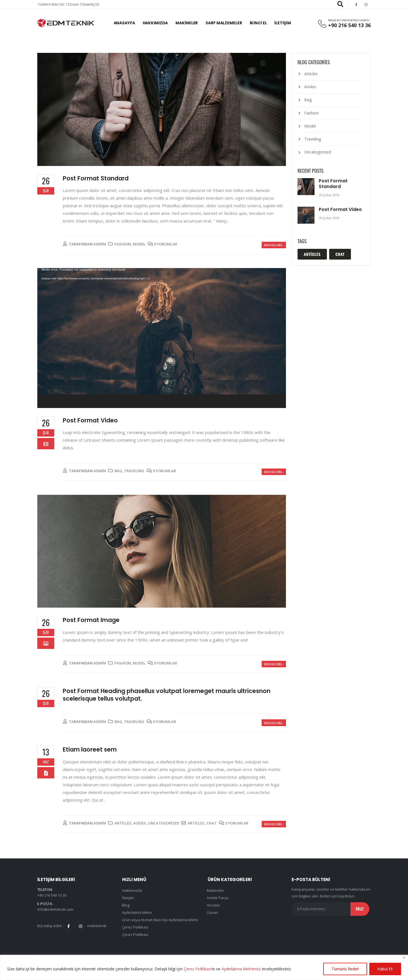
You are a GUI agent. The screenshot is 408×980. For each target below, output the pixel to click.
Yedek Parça (218, 898)
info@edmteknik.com (55, 909)
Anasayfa (124, 23)
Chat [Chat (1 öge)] (340, 254)
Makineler (187, 23)
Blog (126, 905)
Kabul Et (385, 969)
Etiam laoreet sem (90, 749)
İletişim (283, 23)
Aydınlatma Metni (137, 912)
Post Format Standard (96, 178)
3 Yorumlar (237, 823)
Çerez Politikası (198, 969)
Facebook (68, 926)
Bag (118, 471)
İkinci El (258, 23)
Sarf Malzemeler (224, 23)
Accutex (213, 905)
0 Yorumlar (166, 244)
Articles (123, 823)
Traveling (134, 471)
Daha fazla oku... (274, 245)
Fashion (123, 244)
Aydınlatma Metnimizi (241, 969)
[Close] (404, 958)
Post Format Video (90, 420)
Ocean (212, 912)
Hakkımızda (155, 23)
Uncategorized (164, 823)
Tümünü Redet (345, 969)
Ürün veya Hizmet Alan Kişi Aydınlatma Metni (160, 920)
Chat (212, 823)
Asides (140, 823)
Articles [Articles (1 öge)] (312, 254)
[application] (162, 338)
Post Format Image (91, 620)
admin (100, 244)
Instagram (81, 926)
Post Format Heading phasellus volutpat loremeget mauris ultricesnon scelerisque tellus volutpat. (167, 695)
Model (139, 244)
